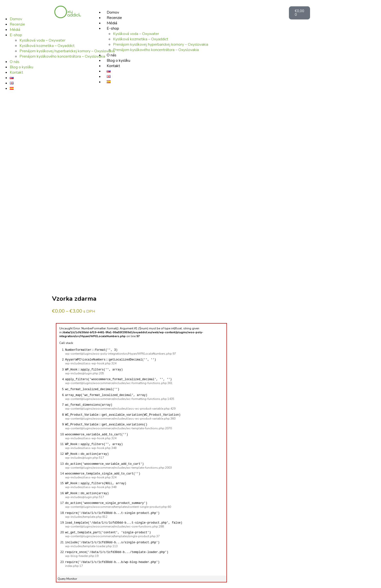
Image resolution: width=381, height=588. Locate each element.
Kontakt (16, 72)
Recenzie (17, 24)
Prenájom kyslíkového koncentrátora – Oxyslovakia (62, 56)
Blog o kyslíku (22, 67)
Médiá (15, 30)
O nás (15, 62)
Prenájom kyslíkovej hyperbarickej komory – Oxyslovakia (67, 51)
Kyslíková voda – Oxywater (42, 40)
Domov (16, 19)
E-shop (16, 35)
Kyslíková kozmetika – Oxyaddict (47, 46)
